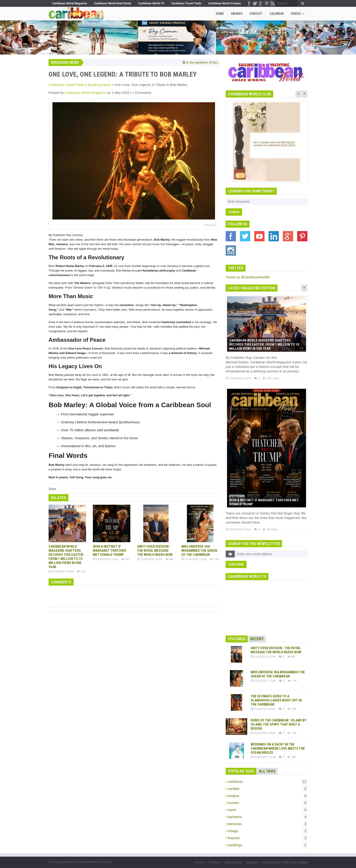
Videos (297, 14)
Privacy (215, 862)
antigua (267, 796)
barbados (267, 817)
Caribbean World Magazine (86, 93)
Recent (257, 639)
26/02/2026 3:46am (263, 733)
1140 (214, 559)
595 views (270, 529)
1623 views (271, 378)
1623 (82, 571)
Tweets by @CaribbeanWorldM (248, 277)
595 (125, 559)
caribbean (267, 782)
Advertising (233, 862)
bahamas (267, 824)
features (267, 838)
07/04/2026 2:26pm (61, 571)
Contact (256, 14)
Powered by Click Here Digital (285, 862)
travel (267, 810)
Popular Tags (241, 771)
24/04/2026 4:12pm (106, 559)
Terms (200, 862)
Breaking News (99, 85)
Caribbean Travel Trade (66, 85)
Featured (237, 639)
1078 (292, 709)
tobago (267, 831)
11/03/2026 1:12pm (194, 559)
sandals (267, 789)
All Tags (267, 771)
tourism (267, 803)
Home (220, 14)
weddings (267, 845)
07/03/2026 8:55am (263, 709)
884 (169, 559)
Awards (237, 14)
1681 (292, 757)
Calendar (277, 14)
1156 (292, 733)
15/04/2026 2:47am (150, 559)
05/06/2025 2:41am (263, 757)
